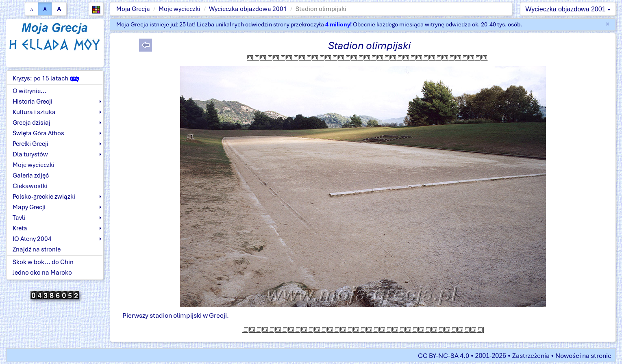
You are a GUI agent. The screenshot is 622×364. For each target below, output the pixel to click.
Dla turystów (30, 154)
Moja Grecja (133, 9)
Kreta (20, 228)
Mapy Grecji (29, 207)
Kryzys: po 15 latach (46, 78)
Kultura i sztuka (34, 112)
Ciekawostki (30, 186)
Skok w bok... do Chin (43, 262)
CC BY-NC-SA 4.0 (444, 356)
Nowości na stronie (583, 356)
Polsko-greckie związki (44, 197)
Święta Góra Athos (38, 133)
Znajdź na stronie (37, 249)
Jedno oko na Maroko (42, 273)
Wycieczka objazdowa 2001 (248, 9)
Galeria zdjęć (31, 175)
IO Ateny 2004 (32, 239)
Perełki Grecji (30, 144)
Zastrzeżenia (531, 356)
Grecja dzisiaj (32, 123)
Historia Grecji (33, 102)
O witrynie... (30, 91)
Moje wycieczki (179, 9)
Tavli (19, 218)
